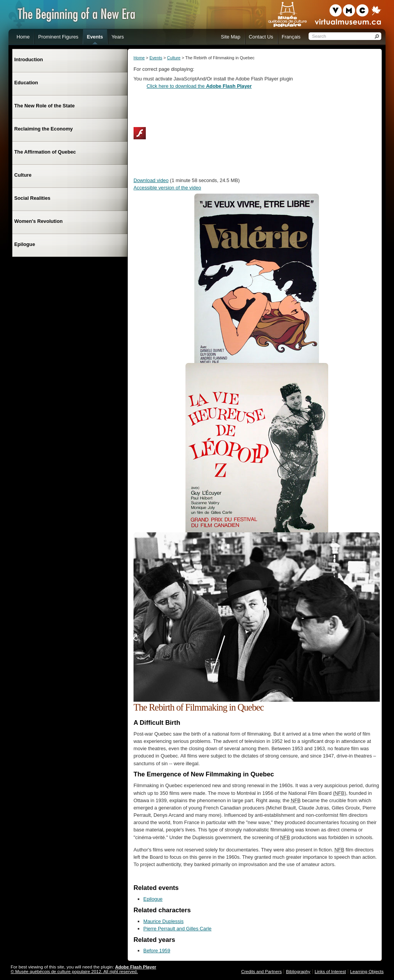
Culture (174, 58)
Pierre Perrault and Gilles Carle (178, 929)
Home (139, 58)
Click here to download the (199, 86)
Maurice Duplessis (164, 921)
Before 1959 (157, 951)
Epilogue (153, 899)
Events (156, 58)
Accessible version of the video (167, 188)
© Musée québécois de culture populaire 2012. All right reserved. (74, 972)
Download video (151, 180)
